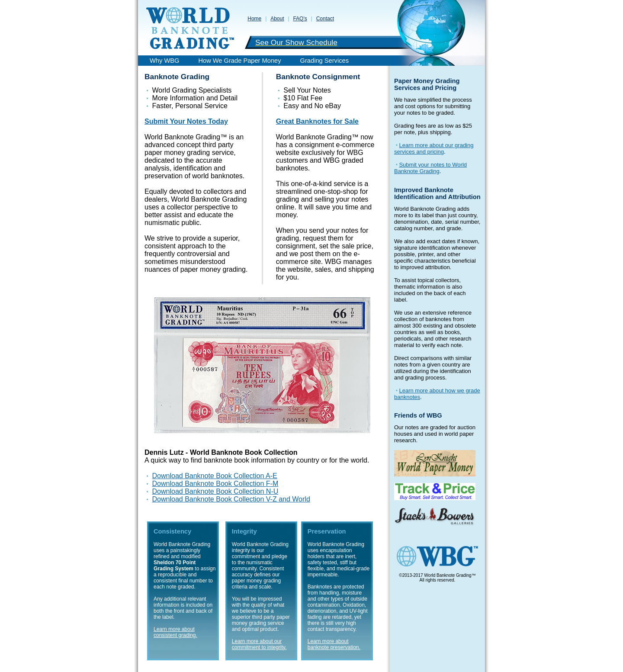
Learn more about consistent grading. (175, 632)
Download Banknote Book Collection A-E (215, 476)
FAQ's (300, 19)
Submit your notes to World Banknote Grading (430, 168)
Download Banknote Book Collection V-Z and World (231, 499)
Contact (325, 19)
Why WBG (164, 61)
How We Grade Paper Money (239, 61)
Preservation (327, 531)
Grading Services (324, 61)
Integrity (244, 531)
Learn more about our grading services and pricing (434, 148)
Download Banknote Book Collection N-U (215, 491)
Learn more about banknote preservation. (334, 644)
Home (254, 19)
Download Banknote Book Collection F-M (215, 484)
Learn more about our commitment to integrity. (259, 644)
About (277, 19)
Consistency (172, 531)
